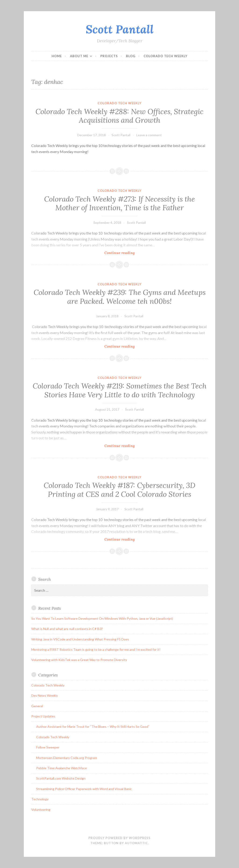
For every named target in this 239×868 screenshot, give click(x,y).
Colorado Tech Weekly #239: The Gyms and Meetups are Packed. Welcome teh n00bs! (120, 297)
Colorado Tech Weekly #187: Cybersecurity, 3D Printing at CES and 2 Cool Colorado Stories (119, 490)
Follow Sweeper (48, 747)
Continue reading (128, 253)
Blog (131, 56)
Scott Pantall (120, 29)
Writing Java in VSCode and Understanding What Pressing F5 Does (80, 639)
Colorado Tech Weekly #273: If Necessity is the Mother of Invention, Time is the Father (119, 203)
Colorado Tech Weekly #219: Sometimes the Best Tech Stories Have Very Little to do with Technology (120, 390)
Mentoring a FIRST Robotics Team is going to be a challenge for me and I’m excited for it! (96, 649)
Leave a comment (149, 135)
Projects (109, 56)
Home (57, 56)
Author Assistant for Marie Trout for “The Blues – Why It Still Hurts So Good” (93, 726)
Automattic (136, 843)
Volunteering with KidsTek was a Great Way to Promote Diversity (79, 660)
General (37, 706)
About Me (79, 56)
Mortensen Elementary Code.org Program (67, 758)
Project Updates (43, 716)
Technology (40, 799)
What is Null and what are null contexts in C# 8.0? (67, 629)
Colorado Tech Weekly (165, 56)
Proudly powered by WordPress (119, 838)
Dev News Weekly (45, 695)
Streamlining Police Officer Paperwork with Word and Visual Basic (84, 789)
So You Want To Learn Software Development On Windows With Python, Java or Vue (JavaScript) (102, 618)
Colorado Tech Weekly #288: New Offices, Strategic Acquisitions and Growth (119, 116)
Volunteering (41, 810)
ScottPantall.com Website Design (61, 778)
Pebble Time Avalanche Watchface (62, 768)
